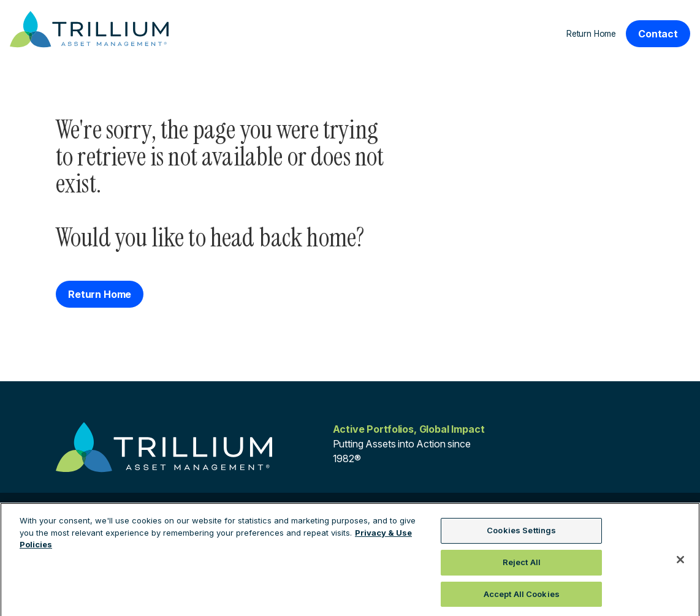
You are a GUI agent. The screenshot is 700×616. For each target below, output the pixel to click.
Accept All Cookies (522, 597)
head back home (283, 238)
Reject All (522, 565)
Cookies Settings (521, 534)
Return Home (591, 34)
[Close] (680, 563)
